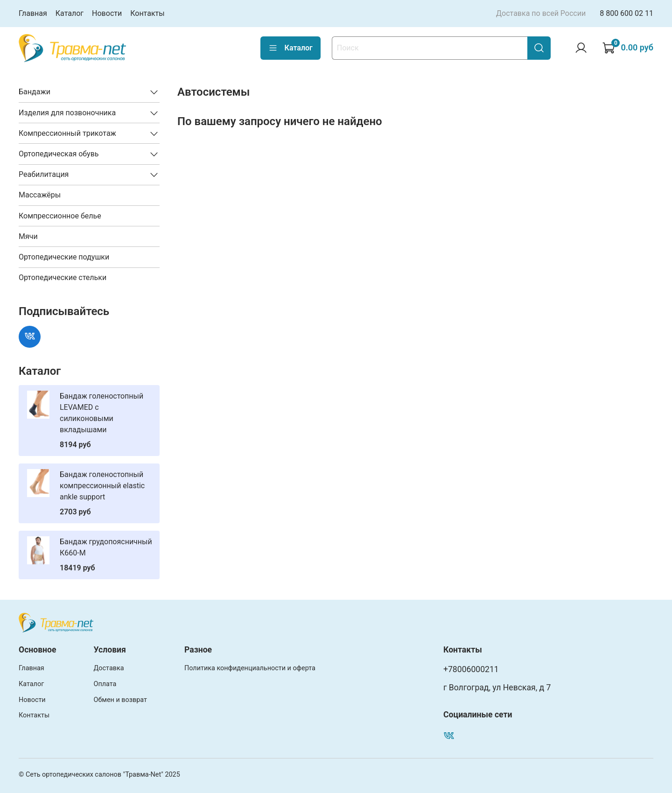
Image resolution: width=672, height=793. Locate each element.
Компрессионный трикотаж (67, 133)
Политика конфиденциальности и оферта (250, 668)
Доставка (109, 668)
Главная (33, 13)
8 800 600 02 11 (626, 13)
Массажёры (40, 195)
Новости (107, 13)
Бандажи (35, 92)
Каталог (70, 13)
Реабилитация (44, 174)
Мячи (28, 236)
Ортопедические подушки (64, 257)
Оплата (105, 684)
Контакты (147, 13)
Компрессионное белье (60, 216)
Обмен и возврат (120, 700)
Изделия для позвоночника (67, 113)
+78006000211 (471, 669)
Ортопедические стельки (63, 277)
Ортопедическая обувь (59, 154)
